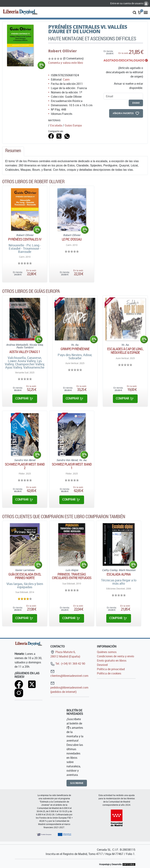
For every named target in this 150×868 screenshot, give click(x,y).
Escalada (56, 125)
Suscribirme (77, 783)
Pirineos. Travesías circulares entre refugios (72, 576)
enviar (136, 103)
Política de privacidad (111, 669)
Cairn (66, 79)
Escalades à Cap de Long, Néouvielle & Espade (125, 351)
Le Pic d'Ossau (72, 239)
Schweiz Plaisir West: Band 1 (72, 466)
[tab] (13, 151)
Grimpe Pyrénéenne (75, 349)
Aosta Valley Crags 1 (25, 352)
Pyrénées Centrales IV (25, 239)
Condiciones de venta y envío (116, 656)
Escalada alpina (119, 574)
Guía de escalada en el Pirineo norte (25, 576)
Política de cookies (109, 673)
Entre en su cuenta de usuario (129, 3)
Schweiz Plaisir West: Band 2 (25, 466)
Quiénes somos (107, 652)
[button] (134, 12)
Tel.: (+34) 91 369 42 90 (68, 664)
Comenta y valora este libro (66, 63)
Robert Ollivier (63, 51)
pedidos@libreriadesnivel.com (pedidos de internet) (69, 687)
